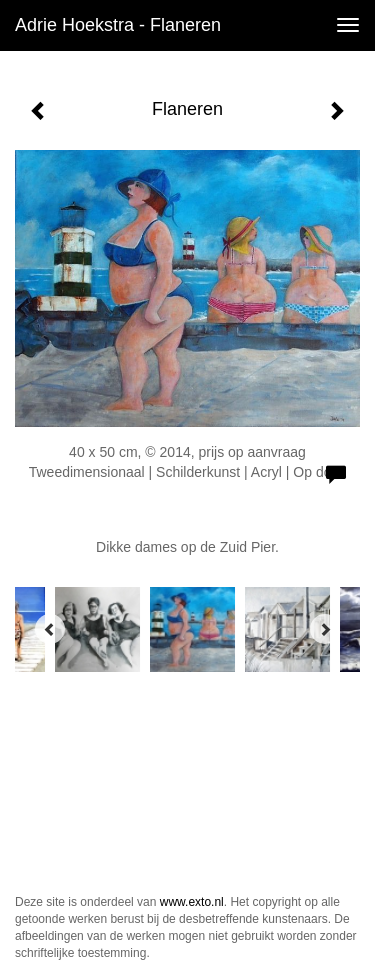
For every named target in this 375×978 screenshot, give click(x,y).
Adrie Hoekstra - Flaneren (118, 25)
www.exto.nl (192, 902)
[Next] (325, 629)
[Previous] (50, 629)
